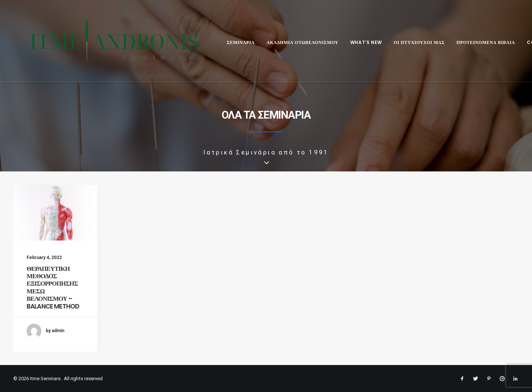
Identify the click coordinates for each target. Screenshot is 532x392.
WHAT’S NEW (356, 42)
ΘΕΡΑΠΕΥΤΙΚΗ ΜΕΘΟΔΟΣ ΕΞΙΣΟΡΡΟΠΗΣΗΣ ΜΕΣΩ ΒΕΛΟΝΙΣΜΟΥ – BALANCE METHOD (53, 287)
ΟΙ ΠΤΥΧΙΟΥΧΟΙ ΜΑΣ (409, 42)
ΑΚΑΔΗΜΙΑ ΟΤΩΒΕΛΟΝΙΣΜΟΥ (292, 42)
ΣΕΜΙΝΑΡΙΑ (230, 42)
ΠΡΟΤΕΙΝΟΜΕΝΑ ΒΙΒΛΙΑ (475, 42)
